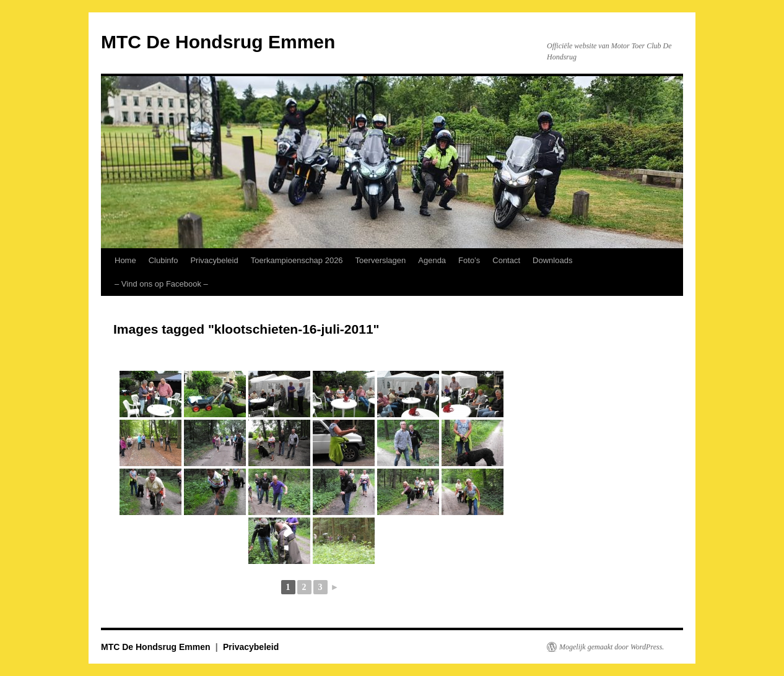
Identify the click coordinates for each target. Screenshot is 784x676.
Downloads (552, 260)
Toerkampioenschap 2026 (297, 260)
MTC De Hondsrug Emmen (218, 42)
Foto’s (469, 260)
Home (125, 260)
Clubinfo (163, 260)
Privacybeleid (214, 260)
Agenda (432, 260)
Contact (506, 260)
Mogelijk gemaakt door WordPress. (612, 647)
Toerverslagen (381, 260)
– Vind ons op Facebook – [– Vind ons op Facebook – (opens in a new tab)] (161, 284)
